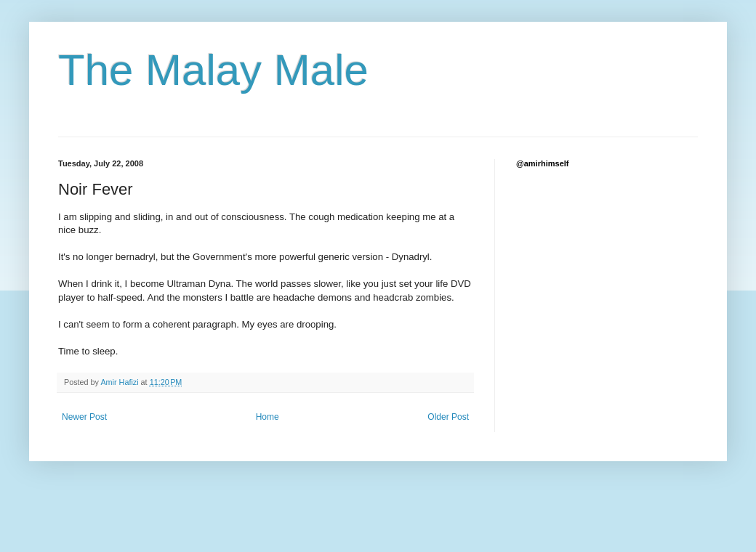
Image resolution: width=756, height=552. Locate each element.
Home (268, 417)
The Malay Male (213, 70)
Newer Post (84, 417)
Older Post (448, 417)
